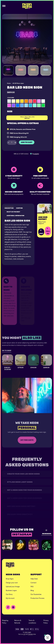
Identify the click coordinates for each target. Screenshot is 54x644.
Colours (11, 98)
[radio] (9, 101)
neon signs (28, 632)
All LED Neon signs (18, 83)
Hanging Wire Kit (20, 137)
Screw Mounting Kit (21, 133)
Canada (30, 634)
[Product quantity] (12, 143)
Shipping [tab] (19, 208)
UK (24, 634)
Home (9, 83)
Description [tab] (9, 208)
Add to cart (27, 142)
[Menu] (4, 6)
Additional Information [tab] (15, 216)
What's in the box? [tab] (13, 212)
